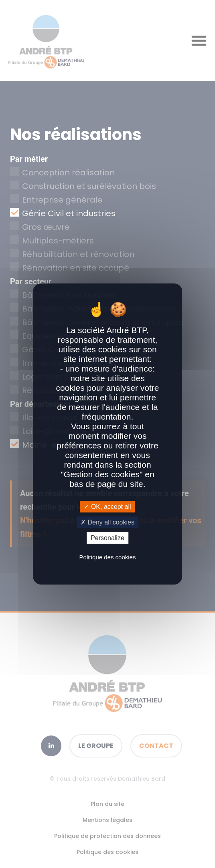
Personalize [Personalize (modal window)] (107, 538)
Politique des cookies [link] (108, 557)
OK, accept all (107, 506)
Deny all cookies (107, 522)
